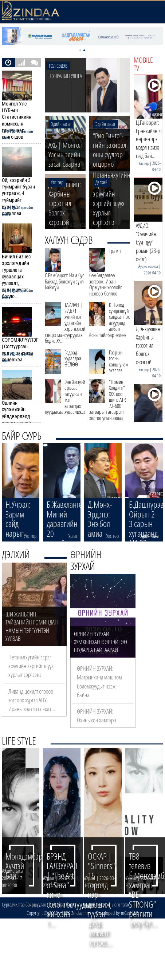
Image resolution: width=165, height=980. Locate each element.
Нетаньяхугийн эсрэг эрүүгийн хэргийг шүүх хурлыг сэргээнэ (31, 666)
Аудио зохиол (148, 266)
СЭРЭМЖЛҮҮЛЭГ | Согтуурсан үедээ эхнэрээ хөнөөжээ (20, 335)
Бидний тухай (94, 904)
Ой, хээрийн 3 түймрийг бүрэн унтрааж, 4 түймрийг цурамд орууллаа (19, 182)
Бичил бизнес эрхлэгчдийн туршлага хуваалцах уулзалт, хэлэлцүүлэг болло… (19, 261)
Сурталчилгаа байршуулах (24, 904)
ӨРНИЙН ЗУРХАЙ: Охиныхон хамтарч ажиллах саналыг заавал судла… (102, 725)
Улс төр (144, 163)
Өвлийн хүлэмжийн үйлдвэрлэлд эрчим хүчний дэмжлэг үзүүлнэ (19, 404)
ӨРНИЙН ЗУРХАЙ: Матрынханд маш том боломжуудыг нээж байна (99, 682)
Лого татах (121, 904)
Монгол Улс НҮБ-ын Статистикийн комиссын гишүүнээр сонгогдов (19, 105)
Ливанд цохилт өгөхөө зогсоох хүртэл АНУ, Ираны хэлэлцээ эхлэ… (32, 700)
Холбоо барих (64, 904)
